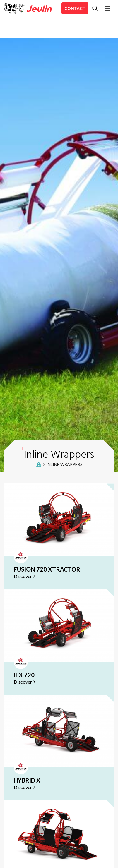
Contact (75, 8)
